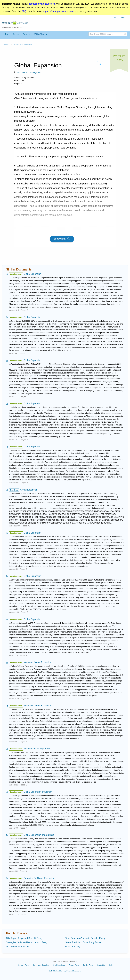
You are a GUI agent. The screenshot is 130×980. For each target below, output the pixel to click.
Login (124, 17)
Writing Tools (39, 34)
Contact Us (101, 965)
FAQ (24, 11)
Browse (26, 34)
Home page (6, 44)
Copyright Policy (23, 965)
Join (115, 17)
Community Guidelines (41, 965)
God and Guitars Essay (18, 946)
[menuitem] (115, 17)
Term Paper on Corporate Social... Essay (85, 938)
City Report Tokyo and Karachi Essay (24, 938)
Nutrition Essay (73, 946)
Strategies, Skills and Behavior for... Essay (27, 942)
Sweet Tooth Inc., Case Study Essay (83, 942)
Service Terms (88, 965)
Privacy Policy (74, 965)
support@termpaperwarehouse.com (61, 11)
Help (111, 965)
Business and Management (23, 44)
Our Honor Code (59, 965)
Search (16, 34)
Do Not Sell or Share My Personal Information (65, 971)
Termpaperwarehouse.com (42, 4)
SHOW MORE (62, 239)
